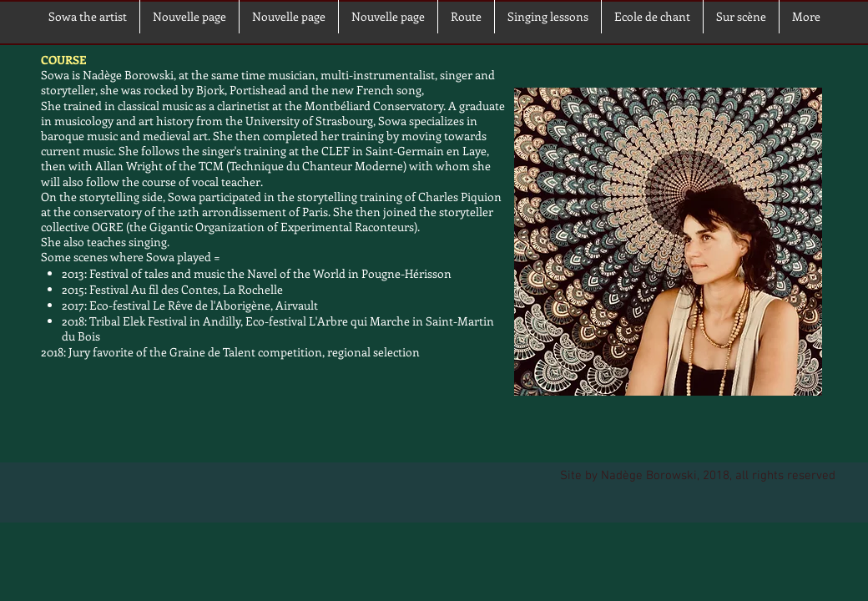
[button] (741, 17)
